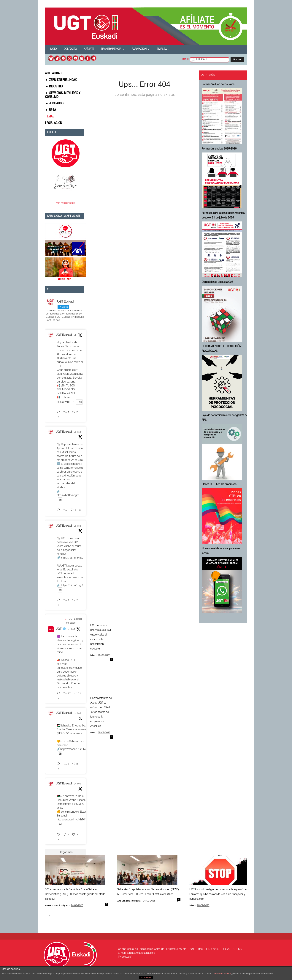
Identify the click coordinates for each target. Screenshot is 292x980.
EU (187, 60)
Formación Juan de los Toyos (218, 85)
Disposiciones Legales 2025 (218, 282)
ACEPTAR (146, 978)
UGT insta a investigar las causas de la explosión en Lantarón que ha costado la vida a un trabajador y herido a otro (219, 894)
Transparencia (113, 49)
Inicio (53, 49)
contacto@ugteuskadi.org (141, 953)
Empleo (163, 49)
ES (183, 60)
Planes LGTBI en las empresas (219, 485)
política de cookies (222, 974)
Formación (141, 49)
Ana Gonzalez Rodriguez (57, 906)
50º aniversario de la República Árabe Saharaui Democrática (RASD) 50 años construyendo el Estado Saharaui (75, 894)
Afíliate (89, 49)
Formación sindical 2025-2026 (219, 149)
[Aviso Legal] (125, 957)
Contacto (70, 49)
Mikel (93, 656)
